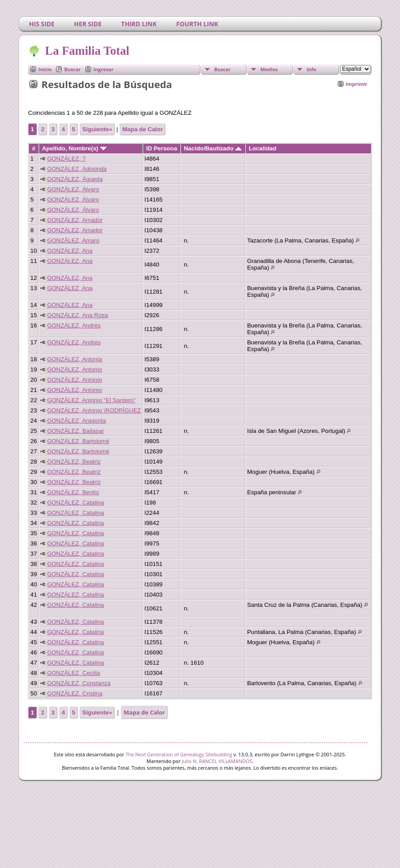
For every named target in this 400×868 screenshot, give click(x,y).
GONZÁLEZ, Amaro (73, 240)
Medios (269, 69)
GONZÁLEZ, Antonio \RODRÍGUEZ (94, 410)
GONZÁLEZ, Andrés (74, 325)
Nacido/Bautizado (213, 148)
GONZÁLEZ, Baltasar (76, 431)
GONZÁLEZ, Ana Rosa (78, 315)
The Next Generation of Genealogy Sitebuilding (179, 754)
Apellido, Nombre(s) (74, 148)
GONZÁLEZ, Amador (75, 220)
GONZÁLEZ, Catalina (76, 503)
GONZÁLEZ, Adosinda (77, 169)
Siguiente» (97, 129)
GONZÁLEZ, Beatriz (74, 462)
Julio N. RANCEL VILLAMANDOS (217, 761)
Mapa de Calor (142, 129)
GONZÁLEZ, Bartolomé (78, 441)
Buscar (72, 69)
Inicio (45, 69)
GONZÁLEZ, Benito (73, 492)
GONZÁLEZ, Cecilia (74, 673)
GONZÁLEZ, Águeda (75, 179)
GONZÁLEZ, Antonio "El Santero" (91, 400)
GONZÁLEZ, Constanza (79, 683)
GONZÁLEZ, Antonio (75, 369)
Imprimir (357, 84)
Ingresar (104, 69)
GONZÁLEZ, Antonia (75, 359)
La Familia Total (86, 51)
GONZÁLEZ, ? (66, 159)
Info (312, 69)
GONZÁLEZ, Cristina (75, 693)
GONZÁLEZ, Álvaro (73, 189)
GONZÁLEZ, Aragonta (77, 421)
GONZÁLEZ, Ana (70, 251)
